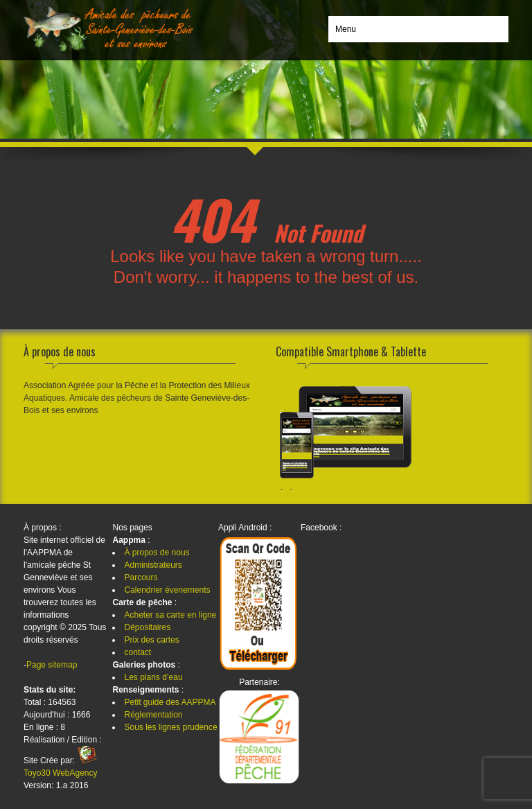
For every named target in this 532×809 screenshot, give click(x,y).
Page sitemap (52, 665)
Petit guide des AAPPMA (170, 702)
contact (138, 652)
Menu (346, 29)
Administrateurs (153, 565)
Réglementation (153, 715)
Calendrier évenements (167, 590)
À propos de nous (157, 553)
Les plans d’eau (153, 677)
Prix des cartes (151, 640)
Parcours (141, 577)
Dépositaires (147, 627)
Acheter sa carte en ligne (170, 615)
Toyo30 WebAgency (61, 773)
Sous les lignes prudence (170, 727)
